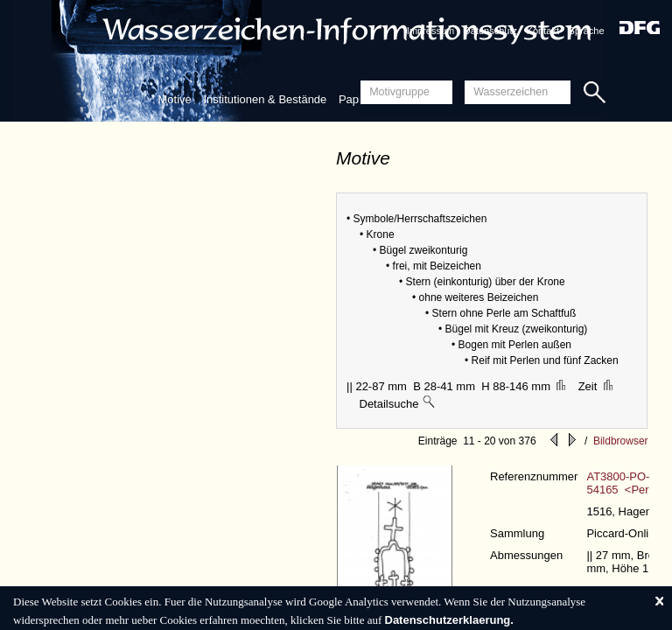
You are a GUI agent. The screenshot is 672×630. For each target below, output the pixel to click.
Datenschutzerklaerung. (449, 620)
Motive (174, 99)
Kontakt (543, 31)
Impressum (430, 31)
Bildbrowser (621, 441)
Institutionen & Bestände (265, 99)
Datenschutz (490, 31)
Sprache (587, 31)
